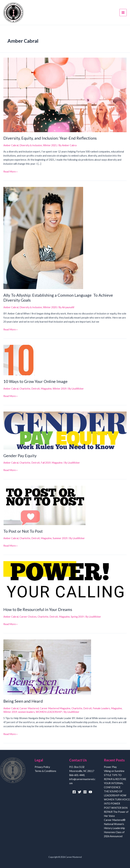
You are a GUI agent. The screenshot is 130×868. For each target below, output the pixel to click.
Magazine (46, 389)
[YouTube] (90, 792)
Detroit (36, 389)
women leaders (26, 712)
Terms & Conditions (45, 771)
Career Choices (28, 617)
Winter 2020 (50, 308)
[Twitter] (80, 792)
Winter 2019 (59, 389)
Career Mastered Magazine (55, 709)
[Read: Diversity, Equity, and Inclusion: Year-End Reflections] (65, 95)
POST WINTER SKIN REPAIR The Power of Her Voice (116, 812)
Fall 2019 (46, 463)
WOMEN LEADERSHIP (49, 712)
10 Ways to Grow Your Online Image (35, 382)
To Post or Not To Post (23, 531)
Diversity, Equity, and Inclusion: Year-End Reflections (50, 138)
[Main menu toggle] (123, 13)
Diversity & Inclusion (31, 146)
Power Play (110, 767)
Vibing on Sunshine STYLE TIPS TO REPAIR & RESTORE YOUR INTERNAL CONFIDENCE (115, 779)
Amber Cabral (11, 146)
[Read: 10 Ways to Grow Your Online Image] (19, 360)
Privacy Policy (42, 767)
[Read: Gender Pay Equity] (65, 430)
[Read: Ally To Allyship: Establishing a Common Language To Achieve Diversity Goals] (43, 238)
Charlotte (25, 389)
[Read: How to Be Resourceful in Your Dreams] (65, 582)
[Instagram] (85, 792)
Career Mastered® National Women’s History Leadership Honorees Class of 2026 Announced (115, 828)
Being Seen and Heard (23, 701)
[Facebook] (74, 792)
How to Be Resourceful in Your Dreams (38, 610)
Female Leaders (101, 709)
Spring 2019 (77, 617)
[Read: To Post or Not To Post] (44, 505)
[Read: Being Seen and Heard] (47, 667)
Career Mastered (29, 709)
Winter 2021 (50, 146)
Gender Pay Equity (20, 456)
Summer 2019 (60, 539)
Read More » (10, 172)
